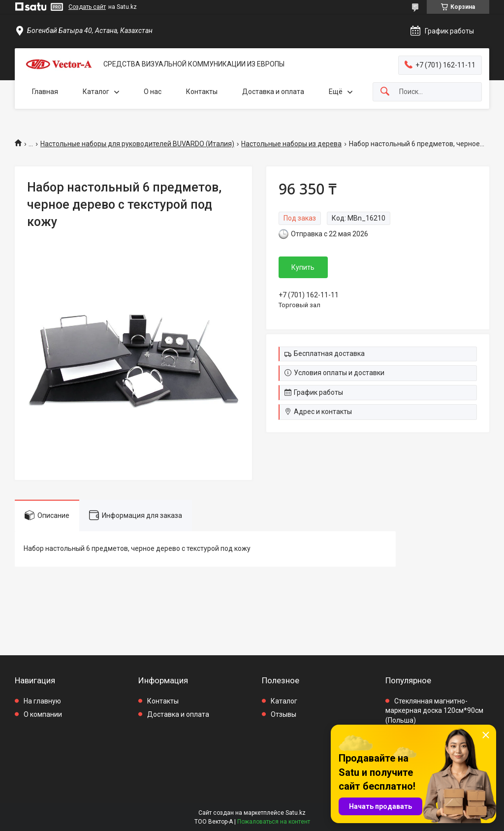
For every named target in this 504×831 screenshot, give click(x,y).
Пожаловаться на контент (274, 822)
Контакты (202, 92)
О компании (43, 714)
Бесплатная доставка (329, 353)
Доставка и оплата (273, 92)
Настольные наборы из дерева (291, 144)
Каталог (96, 92)
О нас (153, 92)
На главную (42, 701)
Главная (45, 92)
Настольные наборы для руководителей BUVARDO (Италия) (137, 144)
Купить (303, 267)
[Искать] (385, 92)
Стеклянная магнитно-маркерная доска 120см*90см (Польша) (434, 711)
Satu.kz (296, 813)
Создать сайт (87, 7)
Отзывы (283, 714)
